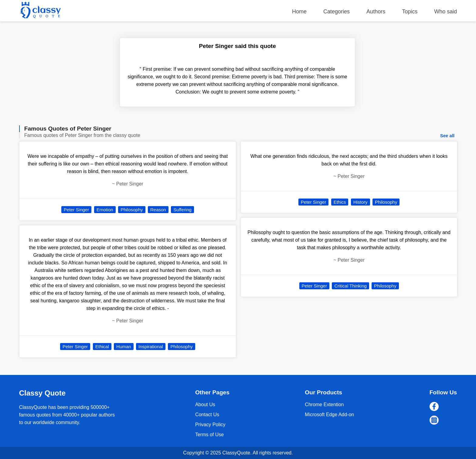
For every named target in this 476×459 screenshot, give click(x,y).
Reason (158, 210)
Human (124, 347)
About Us (205, 405)
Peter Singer (76, 210)
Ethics (340, 202)
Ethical (102, 347)
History (360, 202)
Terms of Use (209, 435)
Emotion (105, 210)
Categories (337, 12)
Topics (410, 12)
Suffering (182, 210)
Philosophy (132, 210)
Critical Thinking (350, 286)
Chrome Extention (324, 405)
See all (447, 136)
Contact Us (207, 415)
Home (299, 12)
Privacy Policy (210, 425)
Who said (445, 12)
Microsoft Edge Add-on (329, 415)
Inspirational (151, 347)
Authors (376, 12)
